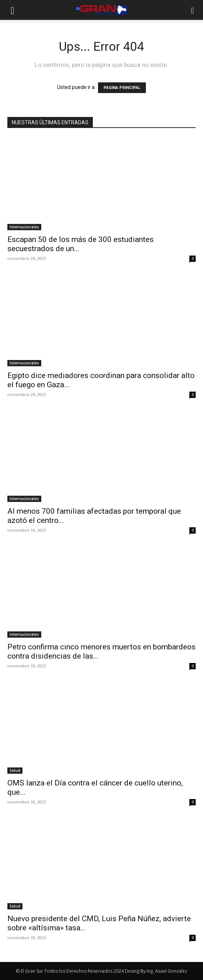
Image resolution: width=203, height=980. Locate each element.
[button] (13, 10)
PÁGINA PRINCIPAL (122, 88)
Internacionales (24, 227)
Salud (15, 770)
